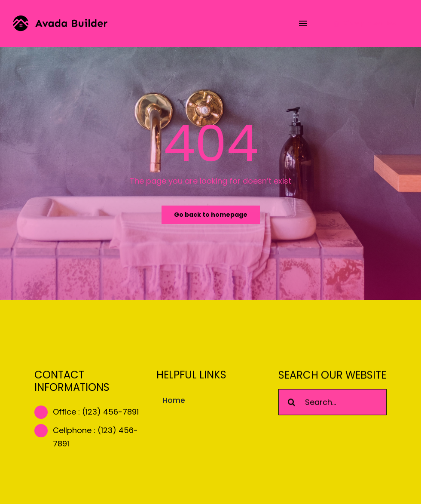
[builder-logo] (60, 19)
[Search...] (333, 403)
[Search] (291, 403)
